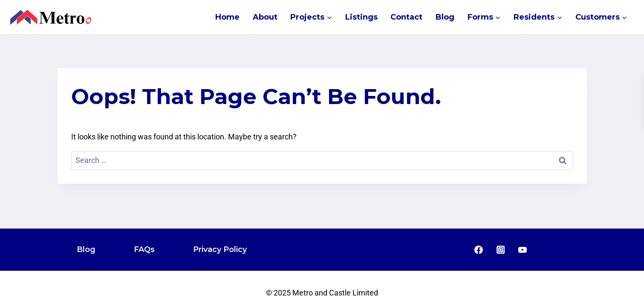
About (265, 17)
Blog (445, 17)
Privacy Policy (220, 249)
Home (227, 17)
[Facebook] (479, 250)
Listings (361, 17)
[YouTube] (523, 250)
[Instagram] (501, 250)
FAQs (144, 249)
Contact (406, 17)
